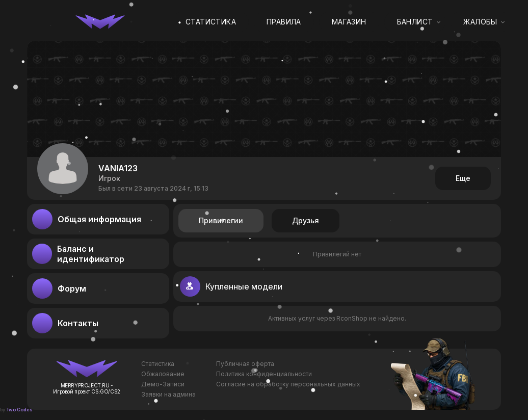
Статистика (211, 22)
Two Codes (19, 410)
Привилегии (221, 220)
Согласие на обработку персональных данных (288, 384)
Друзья (306, 220)
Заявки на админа (168, 394)
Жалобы (480, 22)
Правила (284, 22)
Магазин (349, 22)
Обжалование (163, 374)
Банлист (415, 22)
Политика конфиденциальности (264, 374)
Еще (463, 178)
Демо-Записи (163, 384)
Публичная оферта (245, 364)
